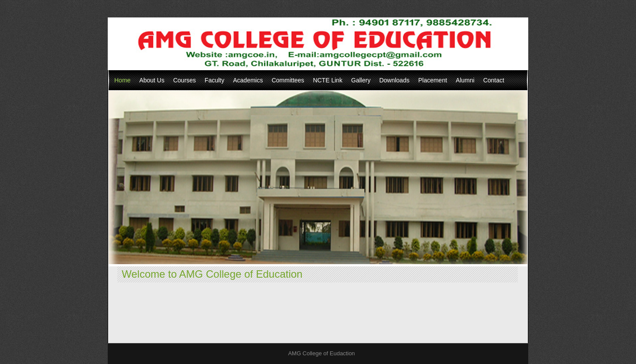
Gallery (361, 80)
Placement (433, 80)
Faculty (214, 80)
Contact (494, 80)
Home (122, 80)
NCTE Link (328, 80)
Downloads (394, 80)
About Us (152, 80)
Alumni (465, 80)
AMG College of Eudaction (321, 353)
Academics (248, 80)
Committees (288, 80)
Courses (185, 80)
